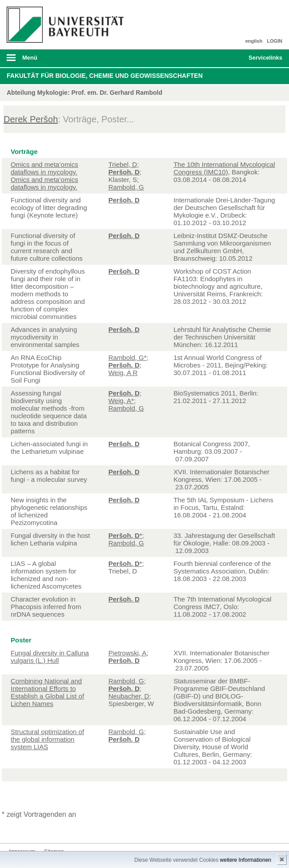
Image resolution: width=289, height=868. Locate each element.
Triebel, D (123, 164)
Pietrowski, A (128, 653)
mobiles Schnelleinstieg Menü (261, 61)
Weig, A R (123, 373)
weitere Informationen (246, 860)
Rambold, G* (128, 357)
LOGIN (275, 41)
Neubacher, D (129, 696)
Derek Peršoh (31, 119)
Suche (215, 58)
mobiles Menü (64, 61)
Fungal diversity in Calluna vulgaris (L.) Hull (50, 657)
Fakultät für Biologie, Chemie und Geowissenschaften (105, 76)
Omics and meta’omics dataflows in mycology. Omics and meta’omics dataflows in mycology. (44, 176)
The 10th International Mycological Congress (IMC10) (224, 168)
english (254, 41)
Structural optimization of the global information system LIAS (47, 739)
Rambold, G (126, 187)
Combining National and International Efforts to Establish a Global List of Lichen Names (47, 692)
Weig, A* (121, 401)
